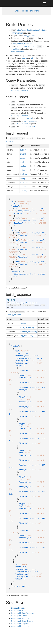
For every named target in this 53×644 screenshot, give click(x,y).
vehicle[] (23, 191)
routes (24, 58)
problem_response (14, 314)
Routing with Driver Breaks (22, 621)
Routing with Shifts (19, 611)
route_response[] (27, 327)
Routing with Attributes (20, 618)
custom (23, 150)
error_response (30, 121)
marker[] (23, 166)
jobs (33, 58)
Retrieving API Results (20, 91)
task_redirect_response (22, 44)
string (22, 158)
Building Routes (18, 608)
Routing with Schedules (21, 626)
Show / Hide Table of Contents (27, 11)
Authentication (17, 33)
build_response (17, 52)
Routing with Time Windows (22, 613)
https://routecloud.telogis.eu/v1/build (31, 30)
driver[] (23, 154)
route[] (23, 178)
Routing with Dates (19, 616)
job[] (22, 162)
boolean (23, 174)
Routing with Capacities (21, 624)
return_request (28, 46)
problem (16, 49)
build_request (29, 36)
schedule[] (24, 183)
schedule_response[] (28, 331)
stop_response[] (26, 336)
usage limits (30, 127)
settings (23, 187)
